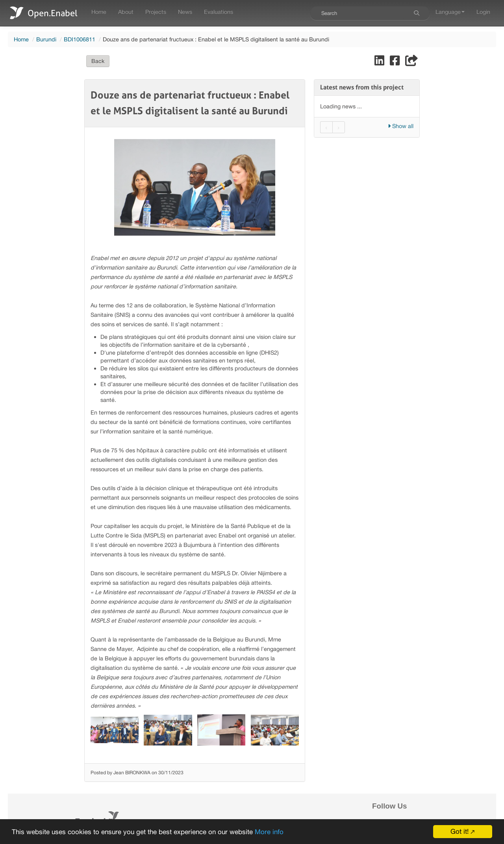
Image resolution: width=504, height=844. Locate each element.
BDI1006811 (80, 39)
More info (269, 832)
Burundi (46, 39)
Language (450, 12)
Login (483, 12)
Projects (156, 12)
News (185, 12)
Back (98, 61)
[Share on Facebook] (396, 62)
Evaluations (219, 12)
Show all (401, 126)
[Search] (417, 13)
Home (99, 12)
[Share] (411, 62)
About (126, 12)
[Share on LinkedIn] (380, 62)
